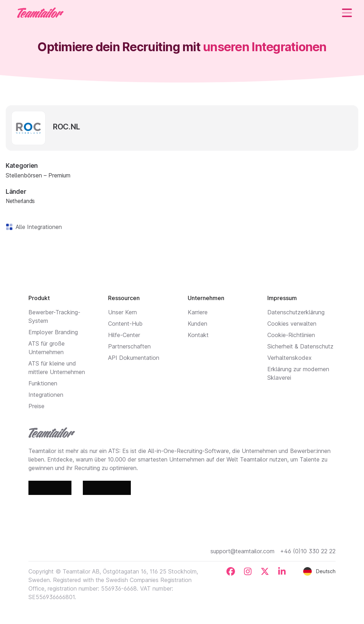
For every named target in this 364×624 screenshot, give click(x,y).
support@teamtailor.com (242, 551)
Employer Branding (53, 332)
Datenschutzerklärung (296, 312)
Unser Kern (122, 312)
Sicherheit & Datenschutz (300, 346)
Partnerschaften (129, 346)
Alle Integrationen (37, 227)
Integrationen (46, 395)
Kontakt (198, 335)
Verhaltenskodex (290, 358)
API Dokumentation (134, 358)
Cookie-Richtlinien (291, 335)
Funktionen (43, 383)
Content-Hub (125, 324)
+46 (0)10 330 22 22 (308, 551)
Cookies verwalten (292, 324)
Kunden (197, 324)
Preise (36, 406)
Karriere (198, 312)
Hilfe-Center (124, 335)
